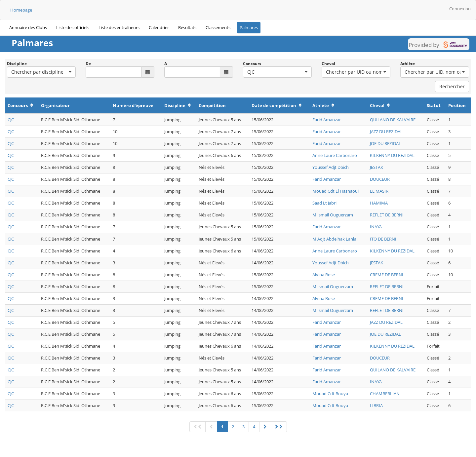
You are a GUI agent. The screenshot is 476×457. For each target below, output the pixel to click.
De (88, 64)
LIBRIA (376, 405)
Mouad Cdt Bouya (330, 394)
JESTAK (377, 167)
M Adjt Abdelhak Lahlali (335, 239)
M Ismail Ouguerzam (333, 215)
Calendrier (159, 27)
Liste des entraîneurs (119, 27)
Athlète (408, 64)
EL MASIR (379, 191)
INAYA (376, 227)
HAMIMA (379, 203)
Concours (252, 64)
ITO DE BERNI (383, 239)
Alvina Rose (324, 275)
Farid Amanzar (327, 120)
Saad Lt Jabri (324, 203)
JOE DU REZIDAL (385, 143)
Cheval (328, 64)
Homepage (21, 10)
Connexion (460, 9)
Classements (218, 27)
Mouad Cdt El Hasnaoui (336, 191)
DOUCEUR (380, 179)
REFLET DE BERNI (387, 215)
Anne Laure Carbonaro (335, 155)
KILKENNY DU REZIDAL (392, 155)
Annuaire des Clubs (28, 27)
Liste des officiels (73, 27)
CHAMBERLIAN (385, 394)
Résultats (187, 27)
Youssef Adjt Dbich (331, 167)
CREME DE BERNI (387, 275)
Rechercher (452, 86)
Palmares (249, 27)
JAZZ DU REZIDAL (386, 132)
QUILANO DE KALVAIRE (393, 120)
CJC (11, 120)
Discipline (17, 64)
